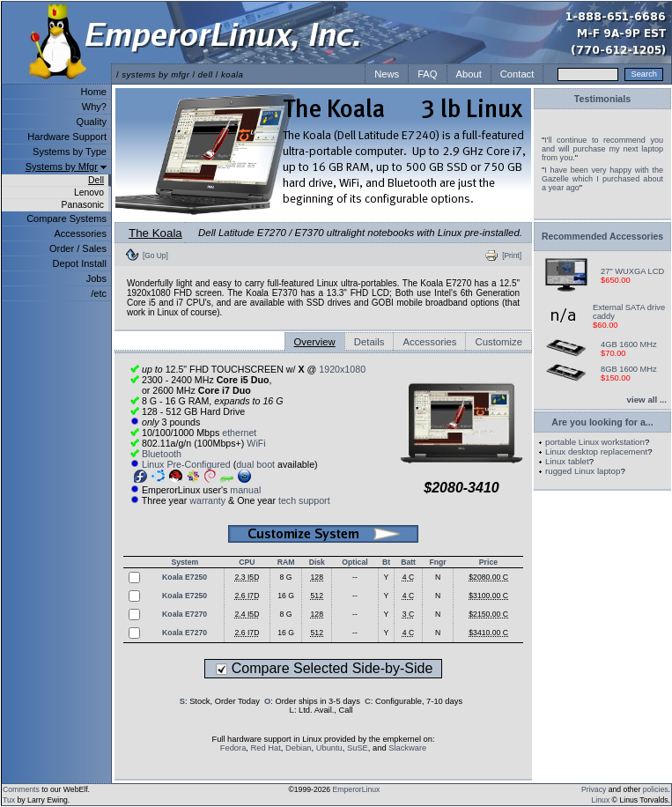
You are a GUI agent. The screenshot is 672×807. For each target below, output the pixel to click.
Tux (9, 800)
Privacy (594, 789)
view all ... (647, 400)
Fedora (233, 748)
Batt (408, 562)
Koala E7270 (185, 614)
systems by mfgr (155, 74)
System (185, 562)
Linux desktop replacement (596, 452)
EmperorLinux (357, 789)
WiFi (256, 443)
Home (94, 92)
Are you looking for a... (602, 422)
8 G (286, 577)
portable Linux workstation (595, 442)
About (469, 74)
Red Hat (266, 748)
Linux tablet (567, 461)
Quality (92, 122)
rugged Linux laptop (583, 471)
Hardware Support (67, 137)
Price (488, 562)
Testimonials (602, 99)
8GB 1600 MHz (629, 369)
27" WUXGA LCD (632, 271)
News (387, 74)
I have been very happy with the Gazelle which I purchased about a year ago (602, 179)
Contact (517, 74)
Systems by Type (70, 152)
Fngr (437, 562)
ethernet (239, 433)
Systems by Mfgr (62, 167)
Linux (601, 800)
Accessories (80, 233)
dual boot (255, 464)
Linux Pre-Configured (186, 464)
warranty (207, 500)
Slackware (407, 748)
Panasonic (82, 205)
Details (369, 342)
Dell (96, 180)
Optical (354, 562)
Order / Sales (78, 248)
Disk (317, 562)
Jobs (96, 278)
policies (656, 789)
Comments (21, 789)
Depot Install (80, 263)
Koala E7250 (185, 577)
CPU (247, 562)
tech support (304, 500)
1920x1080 (342, 369)
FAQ (427, 74)
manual (245, 490)
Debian (299, 748)
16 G (286, 596)
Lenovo (89, 192)
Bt (386, 562)
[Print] (512, 255)
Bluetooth (162, 454)
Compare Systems (66, 218)
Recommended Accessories (602, 237)
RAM (286, 562)
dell (206, 74)
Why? (94, 107)
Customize (498, 342)
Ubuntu (329, 748)
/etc (99, 293)
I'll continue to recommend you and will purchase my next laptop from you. (602, 149)
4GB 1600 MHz (629, 344)
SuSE (358, 748)
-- (355, 577)
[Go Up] (155, 255)
